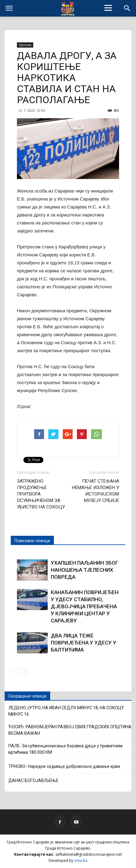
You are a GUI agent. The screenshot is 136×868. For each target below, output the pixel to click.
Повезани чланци (32, 541)
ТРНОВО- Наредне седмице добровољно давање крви (64, 766)
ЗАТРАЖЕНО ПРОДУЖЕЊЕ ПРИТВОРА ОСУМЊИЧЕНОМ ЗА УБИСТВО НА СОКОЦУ (41, 494)
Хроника (25, 45)
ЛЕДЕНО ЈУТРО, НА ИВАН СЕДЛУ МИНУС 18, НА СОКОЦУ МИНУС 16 (66, 711)
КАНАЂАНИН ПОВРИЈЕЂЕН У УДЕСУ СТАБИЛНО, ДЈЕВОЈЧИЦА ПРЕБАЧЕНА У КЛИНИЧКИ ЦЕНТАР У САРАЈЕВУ (85, 606)
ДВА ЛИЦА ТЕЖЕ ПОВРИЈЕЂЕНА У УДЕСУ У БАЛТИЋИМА (84, 643)
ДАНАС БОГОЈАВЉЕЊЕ (33, 780)
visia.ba (81, 860)
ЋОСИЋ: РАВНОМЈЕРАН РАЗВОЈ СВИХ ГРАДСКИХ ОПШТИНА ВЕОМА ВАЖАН (70, 730)
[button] (127, 8)
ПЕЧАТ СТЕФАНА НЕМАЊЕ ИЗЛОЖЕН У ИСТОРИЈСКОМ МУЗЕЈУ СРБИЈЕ (96, 491)
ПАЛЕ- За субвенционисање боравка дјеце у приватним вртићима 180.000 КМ (65, 749)
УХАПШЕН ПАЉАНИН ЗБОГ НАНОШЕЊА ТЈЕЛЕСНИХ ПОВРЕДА (84, 570)
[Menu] (108, 8)
